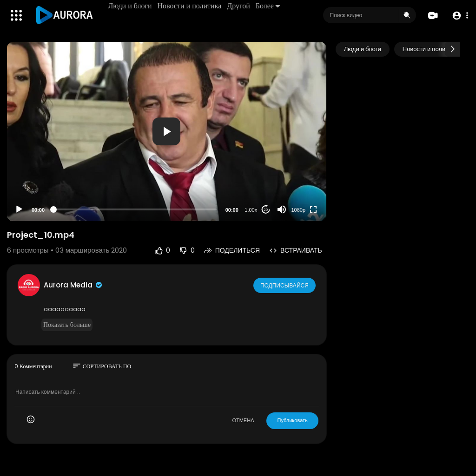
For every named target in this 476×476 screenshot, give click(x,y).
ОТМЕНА (243, 420)
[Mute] (282, 209)
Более (269, 6)
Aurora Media (73, 285)
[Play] (19, 209)
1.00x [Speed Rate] (251, 210)
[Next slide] (452, 49)
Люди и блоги (131, 6)
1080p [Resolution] (299, 210)
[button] (459, 16)
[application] (167, 131)
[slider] (135, 209)
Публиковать (292, 420)
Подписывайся (285, 285)
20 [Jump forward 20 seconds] (266, 210)
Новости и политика (191, 6)
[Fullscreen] (313, 209)
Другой (240, 6)
